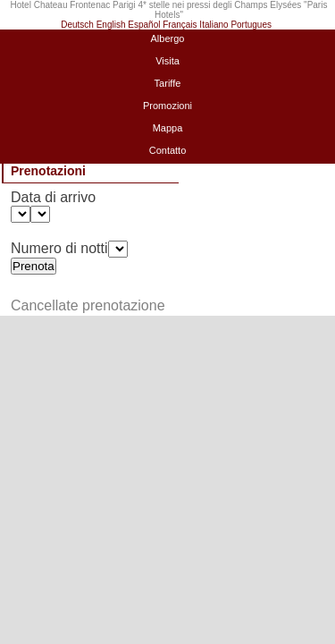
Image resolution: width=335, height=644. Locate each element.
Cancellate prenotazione (88, 305)
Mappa (168, 128)
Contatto (168, 150)
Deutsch (77, 25)
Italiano (214, 25)
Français (180, 25)
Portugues (251, 25)
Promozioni (167, 106)
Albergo (168, 38)
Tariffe (168, 83)
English (111, 25)
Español (144, 25)
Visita (167, 61)
